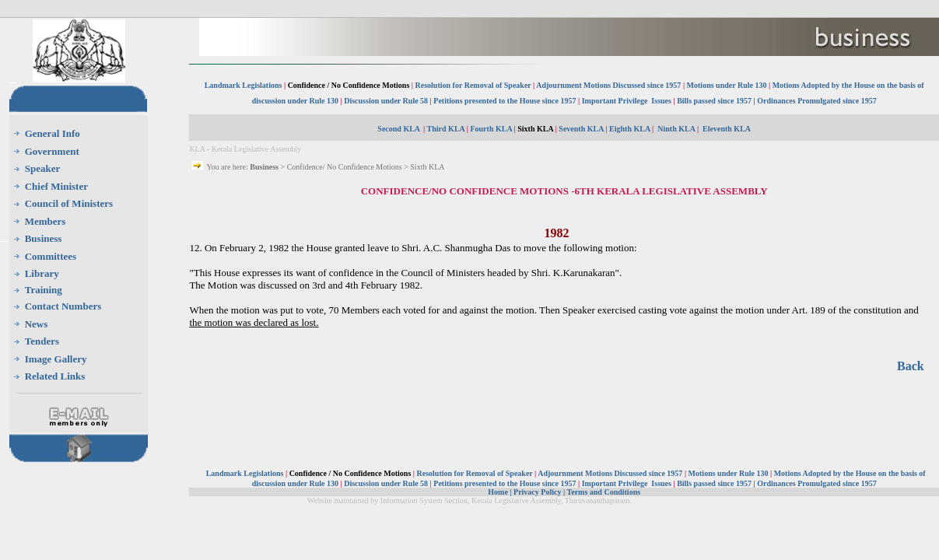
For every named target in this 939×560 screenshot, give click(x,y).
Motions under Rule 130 (727, 85)
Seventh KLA (581, 129)
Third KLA (446, 129)
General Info (53, 133)
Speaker (43, 168)
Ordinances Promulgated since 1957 (816, 101)
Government (52, 151)
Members (46, 221)
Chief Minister (56, 186)
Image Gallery (56, 359)
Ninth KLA (676, 129)
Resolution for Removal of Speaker (475, 85)
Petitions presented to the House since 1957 (505, 101)
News (37, 324)
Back (911, 366)
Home (498, 492)
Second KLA (399, 129)
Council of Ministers (69, 203)
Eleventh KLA (727, 129)
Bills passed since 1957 (714, 101)
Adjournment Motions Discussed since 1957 (609, 85)
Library (42, 273)
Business (44, 238)
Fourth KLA (491, 129)
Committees (51, 256)
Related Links (55, 376)
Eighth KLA (630, 129)
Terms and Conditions (603, 492)
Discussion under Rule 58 (386, 101)
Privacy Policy (537, 492)
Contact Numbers (63, 306)
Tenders (42, 341)
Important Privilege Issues (627, 101)
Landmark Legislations (244, 85)
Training (44, 290)
